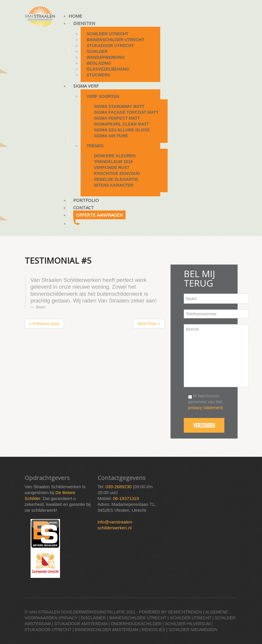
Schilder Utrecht (108, 34)
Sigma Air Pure (111, 136)
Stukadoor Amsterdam (81, 624)
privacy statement (206, 408)
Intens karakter (114, 185)
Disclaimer (94, 618)
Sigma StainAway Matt (119, 106)
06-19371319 (126, 498)
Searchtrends (185, 612)
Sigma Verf (86, 86)
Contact (84, 208)
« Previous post (44, 323)
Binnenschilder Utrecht (116, 40)
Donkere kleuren (115, 156)
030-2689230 (119, 487)
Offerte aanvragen (99, 215)
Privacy (69, 618)
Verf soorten (103, 96)
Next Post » (149, 323)
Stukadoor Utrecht (110, 46)
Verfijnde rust (112, 168)
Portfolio (86, 200)
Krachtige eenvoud (117, 173)
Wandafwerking (106, 57)
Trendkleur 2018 (113, 162)
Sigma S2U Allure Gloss (122, 130)
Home (75, 16)
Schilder (97, 51)
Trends (95, 146)
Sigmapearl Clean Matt (122, 124)
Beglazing (99, 63)
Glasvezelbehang (108, 69)
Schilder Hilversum (187, 624)
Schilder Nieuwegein (193, 630)
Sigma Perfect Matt (117, 118)
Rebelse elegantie (116, 179)
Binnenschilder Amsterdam (106, 630)
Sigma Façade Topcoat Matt (126, 112)
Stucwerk (99, 75)
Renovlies (153, 630)
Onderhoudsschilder (136, 624)
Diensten (84, 23)
